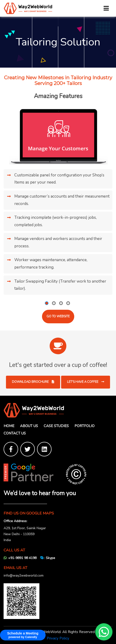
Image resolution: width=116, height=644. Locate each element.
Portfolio (84, 426)
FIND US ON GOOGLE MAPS (29, 513)
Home (9, 426)
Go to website (58, 316)
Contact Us (15, 433)
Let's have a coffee (86, 382)
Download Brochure (33, 382)
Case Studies (56, 426)
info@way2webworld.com (24, 576)
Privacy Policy (58, 638)
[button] (47, 303)
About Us (29, 426)
